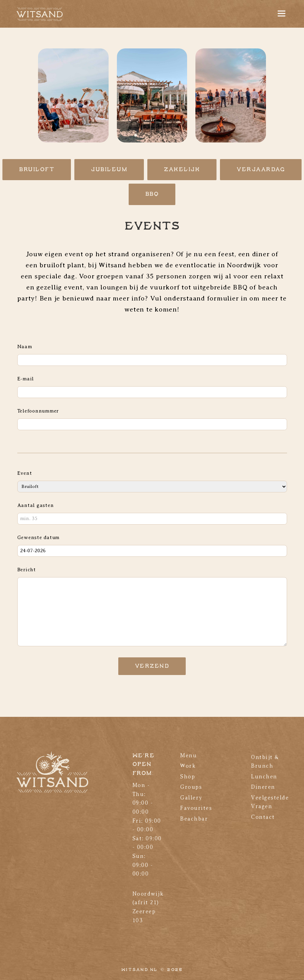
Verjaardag (261, 170)
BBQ (152, 194)
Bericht (27, 570)
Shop (188, 777)
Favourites (196, 808)
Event (25, 473)
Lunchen (264, 777)
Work (188, 766)
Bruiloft (37, 170)
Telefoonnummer (38, 411)
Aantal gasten (36, 505)
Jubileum (109, 170)
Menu (188, 756)
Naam (25, 346)
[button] (136, 135)
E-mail (26, 379)
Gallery (191, 798)
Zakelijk (182, 170)
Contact (263, 817)
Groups (191, 787)
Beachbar (194, 819)
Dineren (263, 787)
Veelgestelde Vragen (270, 802)
